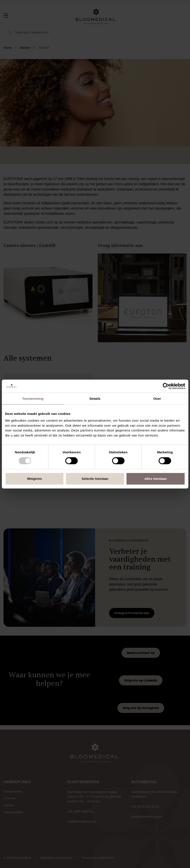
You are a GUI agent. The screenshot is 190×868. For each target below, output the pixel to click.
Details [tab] (95, 398)
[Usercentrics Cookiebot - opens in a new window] (166, 386)
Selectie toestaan (95, 479)
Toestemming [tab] (33, 398)
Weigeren (34, 479)
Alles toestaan (155, 479)
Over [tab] (157, 398)
